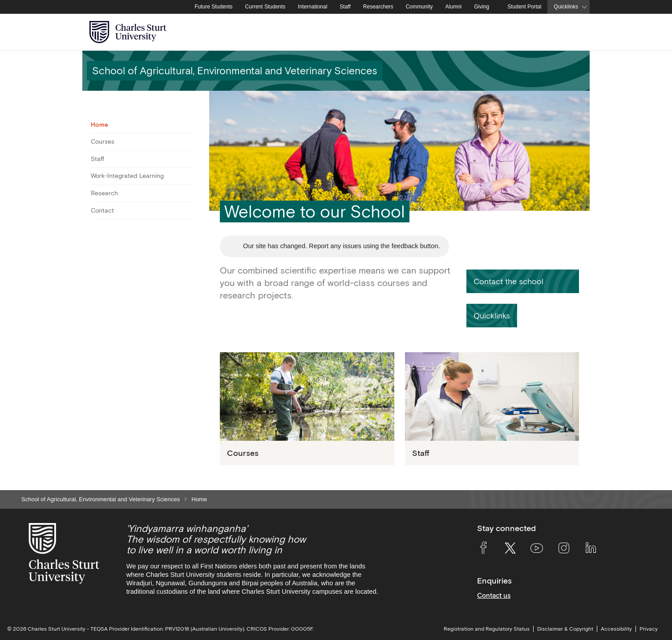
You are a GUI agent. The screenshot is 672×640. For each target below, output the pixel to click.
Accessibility (616, 629)
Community (419, 7)
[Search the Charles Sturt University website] (573, 32)
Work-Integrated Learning (127, 176)
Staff (345, 7)
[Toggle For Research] (187, 193)
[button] (523, 281)
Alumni (454, 7)
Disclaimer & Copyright (565, 629)
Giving (482, 7)
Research (104, 193)
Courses (103, 141)
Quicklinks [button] (566, 7)
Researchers (378, 7)
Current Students (265, 7)
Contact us (494, 595)
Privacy (649, 629)
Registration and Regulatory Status (487, 629)
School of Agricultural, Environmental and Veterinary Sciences (101, 499)
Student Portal (524, 7)
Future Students (213, 7)
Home (99, 125)
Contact (102, 210)
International (312, 7)
